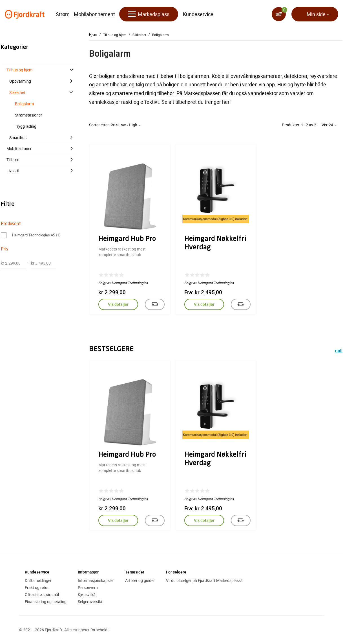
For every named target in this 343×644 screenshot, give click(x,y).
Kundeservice (198, 14)
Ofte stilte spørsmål (42, 594)
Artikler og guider (140, 580)
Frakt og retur (37, 587)
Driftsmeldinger (38, 580)
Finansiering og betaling (46, 602)
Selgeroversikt (90, 602)
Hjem (93, 34)
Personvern (88, 587)
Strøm (63, 14)
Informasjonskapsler (96, 580)
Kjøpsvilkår (87, 594)
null (339, 351)
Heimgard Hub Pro (127, 239)
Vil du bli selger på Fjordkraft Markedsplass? (204, 580)
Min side (316, 14)
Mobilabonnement (94, 14)
